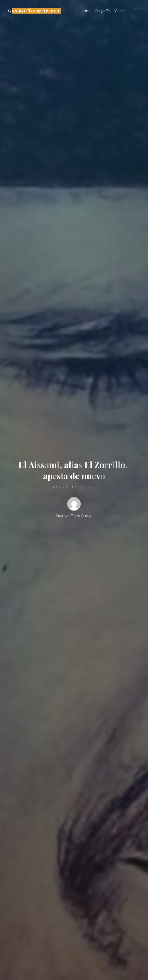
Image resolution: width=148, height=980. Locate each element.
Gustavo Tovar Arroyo (34, 11)
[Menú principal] (137, 11)
